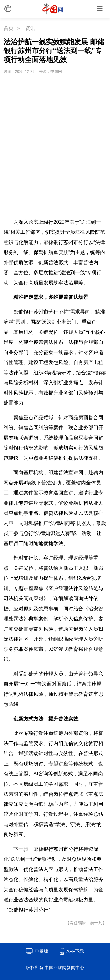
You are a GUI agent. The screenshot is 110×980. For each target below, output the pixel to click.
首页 (9, 28)
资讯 (30, 28)
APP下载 (75, 951)
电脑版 (42, 951)
